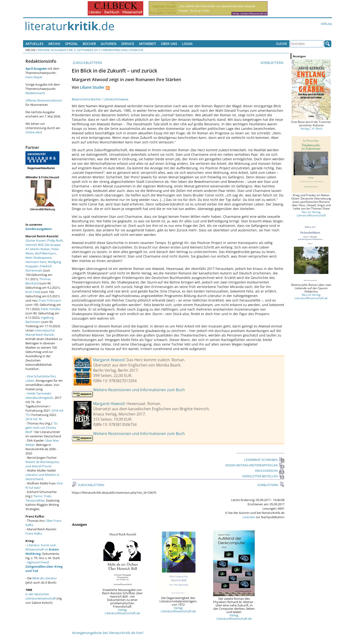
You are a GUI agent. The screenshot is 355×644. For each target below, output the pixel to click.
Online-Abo (33, 132)
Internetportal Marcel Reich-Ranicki (40, 332)
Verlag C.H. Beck (311, 128)
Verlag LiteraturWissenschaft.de (122, 611)
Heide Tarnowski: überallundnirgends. (40, 395)
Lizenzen (249, 517)
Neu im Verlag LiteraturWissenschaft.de (311, 296)
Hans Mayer (34, 77)
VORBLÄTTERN (272, 63)
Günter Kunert (36, 240)
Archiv (54, 44)
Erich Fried (33, 292)
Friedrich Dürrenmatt (39, 268)
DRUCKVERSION (270, 471)
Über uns (169, 44)
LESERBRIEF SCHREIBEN (264, 460)
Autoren (109, 44)
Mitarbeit (148, 44)
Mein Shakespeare (38, 258)
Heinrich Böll (34, 245)
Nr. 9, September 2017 (85, 50)
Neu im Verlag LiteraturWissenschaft (311, 214)
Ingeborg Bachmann (40, 320)
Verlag (326, 24)
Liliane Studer (92, 87)
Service (128, 44)
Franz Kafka (34, 533)
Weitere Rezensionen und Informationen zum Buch (139, 390)
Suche (282, 44)
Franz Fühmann (50, 300)
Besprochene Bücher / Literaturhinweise (100, 99)
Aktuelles (34, 44)
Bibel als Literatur (45, 578)
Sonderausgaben (38, 229)
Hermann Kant (36, 262)
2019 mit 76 (34, 419)
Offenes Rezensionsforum (44, 100)
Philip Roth (55, 240)
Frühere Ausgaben (52, 50)
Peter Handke (51, 309)
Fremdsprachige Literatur (123, 50)
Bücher (89, 44)
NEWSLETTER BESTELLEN (263, 476)
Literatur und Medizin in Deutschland (42, 477)
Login (187, 44)
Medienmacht (35, 93)
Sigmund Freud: (44, 566)
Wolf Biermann (45, 253)
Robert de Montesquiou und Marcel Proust (42, 464)
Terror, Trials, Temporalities (39, 498)
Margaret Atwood (109, 360)
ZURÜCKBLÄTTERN (87, 63)
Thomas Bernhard (38, 281)
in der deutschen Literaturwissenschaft (41, 596)
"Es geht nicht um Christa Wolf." (41, 428)
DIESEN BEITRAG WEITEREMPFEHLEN (255, 465)
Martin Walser (40, 249)
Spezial (72, 44)
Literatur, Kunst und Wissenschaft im (42, 549)
